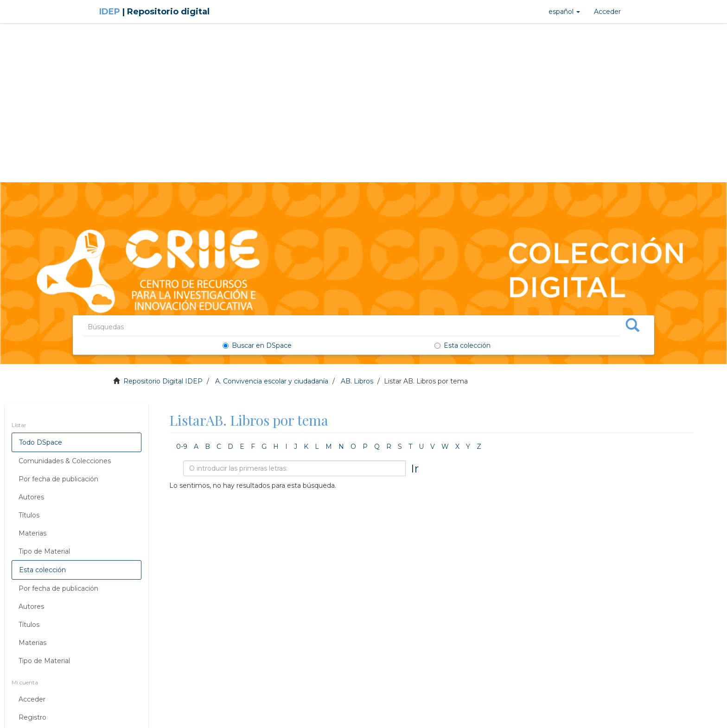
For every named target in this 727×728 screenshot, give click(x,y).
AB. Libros (357, 381)
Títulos (29, 515)
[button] (564, 12)
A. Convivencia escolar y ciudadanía (272, 381)
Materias (32, 533)
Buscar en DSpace (257, 345)
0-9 (182, 447)
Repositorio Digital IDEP (163, 381)
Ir (415, 468)
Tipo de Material (44, 551)
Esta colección (462, 345)
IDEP (154, 12)
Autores (31, 497)
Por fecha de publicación (58, 479)
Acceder (32, 699)
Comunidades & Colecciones (65, 461)
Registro (32, 717)
